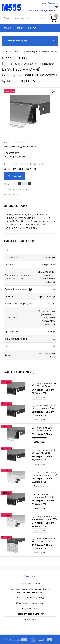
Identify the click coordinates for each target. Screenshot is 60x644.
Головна (7, 28)
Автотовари (30, 619)
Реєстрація (53, 3)
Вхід (44, 3)
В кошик (15, 176)
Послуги (33, 28)
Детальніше (39, 397)
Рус (50, 7)
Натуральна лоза (30, 608)
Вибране (15, 640)
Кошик (42, 640)
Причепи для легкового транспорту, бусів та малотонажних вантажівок (30, 591)
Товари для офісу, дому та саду (30, 598)
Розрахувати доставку (16, 189)
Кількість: (12, 184)
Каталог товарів (30, 41)
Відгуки (20, 28)
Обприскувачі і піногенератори (30, 603)
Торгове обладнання (30, 584)
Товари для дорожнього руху (30, 614)
